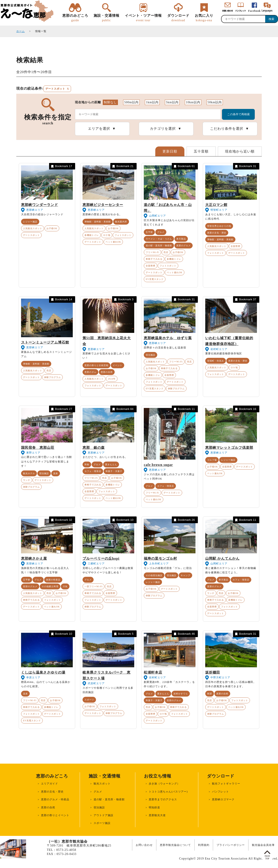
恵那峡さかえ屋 (34, 558)
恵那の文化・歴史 (217, 233)
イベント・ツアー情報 (143, 18)
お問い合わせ (144, 845)
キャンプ (185, 575)
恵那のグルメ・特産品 (55, 799)
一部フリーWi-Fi (94, 586)
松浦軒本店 (153, 672)
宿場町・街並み (216, 361)
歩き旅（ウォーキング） (164, 784)
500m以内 (131, 102)
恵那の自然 (107, 372)
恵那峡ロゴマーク (223, 799)
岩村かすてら (181, 694)
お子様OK (52, 228)
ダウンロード (178, 18)
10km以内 (193, 102)
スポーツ (89, 700)
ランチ (27, 480)
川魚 (65, 586)
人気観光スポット (33, 228)
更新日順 (170, 151)
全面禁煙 (151, 266)
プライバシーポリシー (231, 845)
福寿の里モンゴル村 (160, 558)
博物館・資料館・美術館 (98, 222)
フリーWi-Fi (152, 252)
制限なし (110, 102)
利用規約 (204, 845)
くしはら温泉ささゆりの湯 (43, 672)
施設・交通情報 (107, 18)
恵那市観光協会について (175, 845)
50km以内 (215, 102)
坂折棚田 (213, 672)
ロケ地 (107, 235)
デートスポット (31, 235)
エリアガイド (50, 784)
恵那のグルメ (184, 246)
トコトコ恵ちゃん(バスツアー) (168, 792)
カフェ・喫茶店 (93, 471)
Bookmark (61, 166)
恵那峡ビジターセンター (103, 205)
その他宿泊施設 (154, 575)
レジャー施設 (30, 222)
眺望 (210, 694)
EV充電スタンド (155, 279)
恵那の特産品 (53, 580)
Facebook (254, 11)
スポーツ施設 (102, 823)
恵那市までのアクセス (163, 799)
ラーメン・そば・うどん (159, 239)
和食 (87, 464)
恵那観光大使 (157, 815)
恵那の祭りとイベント (55, 815)
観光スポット (102, 784)
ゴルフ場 (212, 460)
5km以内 (172, 102)
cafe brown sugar (158, 465)
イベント (117, 365)
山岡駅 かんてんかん (222, 558)
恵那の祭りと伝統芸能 (96, 365)
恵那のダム (90, 372)
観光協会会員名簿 (263, 845)
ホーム (21, 31)
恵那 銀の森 (94, 448)
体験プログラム (52, 377)
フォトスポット (123, 235)
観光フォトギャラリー (226, 784)
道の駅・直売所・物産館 (159, 246)
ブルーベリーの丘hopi (101, 558)
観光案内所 (121, 222)
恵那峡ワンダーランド (40, 205)
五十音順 (201, 151)
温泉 (56, 473)
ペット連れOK (113, 242)
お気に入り (204, 18)
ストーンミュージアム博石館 (45, 342)
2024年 (112, 379)
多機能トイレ (92, 235)
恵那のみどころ (75, 18)
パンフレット (220, 792)
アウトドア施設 (103, 815)
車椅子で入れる (154, 259)
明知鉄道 (154, 807)
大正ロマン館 (216, 205)
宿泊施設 (151, 355)
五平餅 (149, 232)
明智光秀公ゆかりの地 (219, 226)
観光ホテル (29, 473)
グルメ (161, 232)
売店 (166, 252)
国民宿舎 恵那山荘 (38, 448)
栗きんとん (111, 464)
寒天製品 (181, 239)
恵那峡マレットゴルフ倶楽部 (229, 448)
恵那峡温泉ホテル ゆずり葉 (168, 338)
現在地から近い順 (240, 151)
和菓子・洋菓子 (114, 471)
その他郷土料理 (50, 586)
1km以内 (152, 102)
